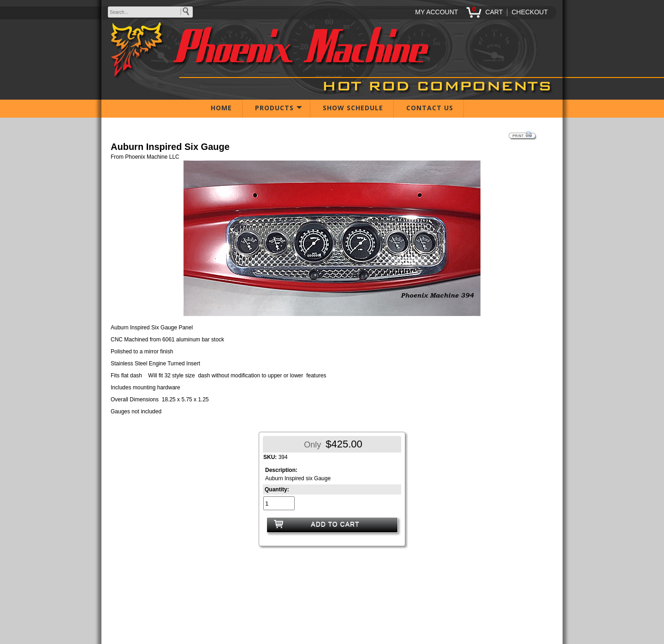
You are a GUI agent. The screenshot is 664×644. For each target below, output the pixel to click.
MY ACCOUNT (436, 12)
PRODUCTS (274, 108)
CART (494, 12)
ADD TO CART (335, 524)
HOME (221, 108)
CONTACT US (430, 108)
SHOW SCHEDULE (353, 108)
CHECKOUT (530, 12)
